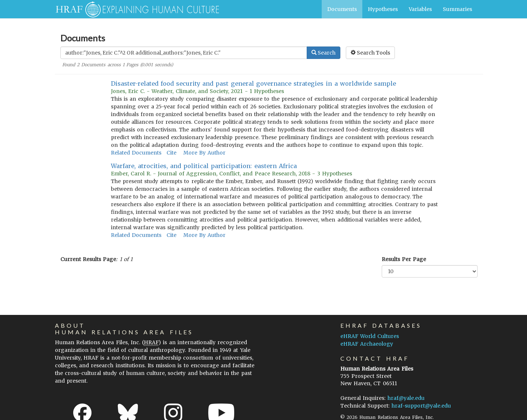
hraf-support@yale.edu (421, 406)
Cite (171, 153)
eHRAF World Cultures (370, 336)
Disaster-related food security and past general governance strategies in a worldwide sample (254, 83)
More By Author (204, 153)
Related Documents (136, 153)
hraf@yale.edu (406, 398)
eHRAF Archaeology (367, 344)
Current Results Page (88, 259)
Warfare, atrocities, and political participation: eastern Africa (204, 166)
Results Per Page (404, 259)
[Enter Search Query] (184, 53)
